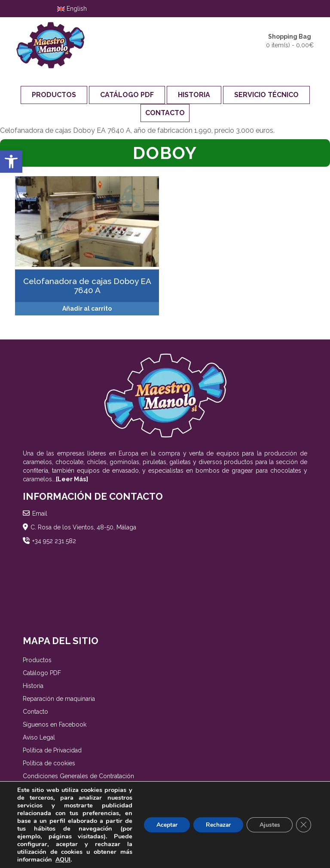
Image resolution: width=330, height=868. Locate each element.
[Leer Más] (72, 479)
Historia (194, 95)
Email (40, 513)
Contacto (165, 113)
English (72, 9)
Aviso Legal (39, 737)
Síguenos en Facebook (55, 724)
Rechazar (217, 825)
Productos (54, 95)
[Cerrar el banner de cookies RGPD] (303, 825)
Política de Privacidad (52, 750)
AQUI (63, 860)
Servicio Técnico (266, 95)
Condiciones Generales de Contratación (78, 776)
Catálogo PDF (127, 95)
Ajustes (269, 825)
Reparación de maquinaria (59, 699)
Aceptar (164, 825)
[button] (11, 162)
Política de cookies (49, 763)
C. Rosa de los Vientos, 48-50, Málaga (83, 527)
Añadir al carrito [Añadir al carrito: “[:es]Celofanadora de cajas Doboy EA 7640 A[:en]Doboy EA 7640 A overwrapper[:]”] (87, 309)
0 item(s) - (290, 40)
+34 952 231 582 (54, 541)
